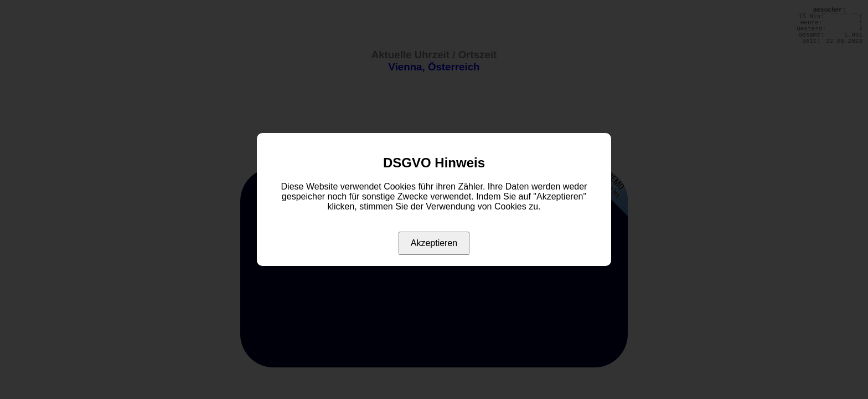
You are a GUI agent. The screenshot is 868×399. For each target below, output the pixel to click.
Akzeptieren (434, 243)
